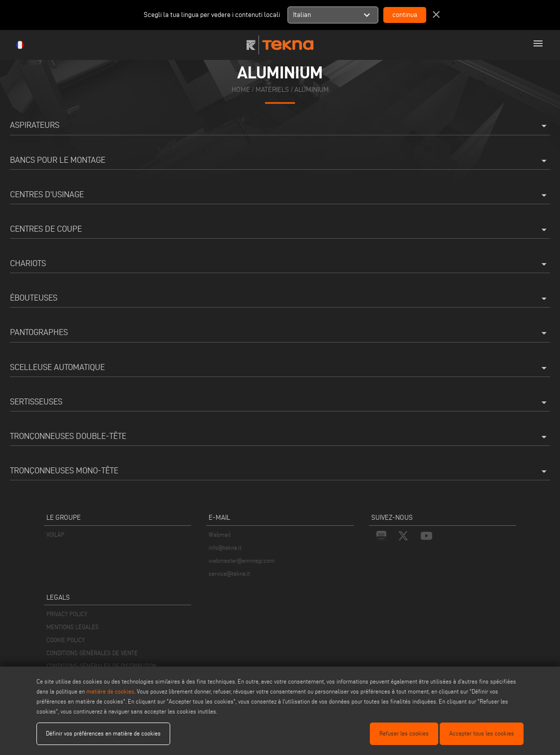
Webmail (220, 535)
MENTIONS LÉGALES (73, 627)
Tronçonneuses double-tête (280, 437)
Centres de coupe (280, 230)
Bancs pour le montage (280, 161)
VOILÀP (55, 535)
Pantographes (280, 333)
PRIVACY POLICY (67, 614)
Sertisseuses (280, 402)
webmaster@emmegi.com (242, 561)
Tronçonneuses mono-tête (280, 471)
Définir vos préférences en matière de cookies (103, 733)
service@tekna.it (229, 573)
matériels (272, 90)
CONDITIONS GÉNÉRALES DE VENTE (92, 653)
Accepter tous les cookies (482, 733)
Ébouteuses (280, 299)
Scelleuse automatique (280, 368)
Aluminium (312, 90)
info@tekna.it (225, 548)
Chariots (280, 264)
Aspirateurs (280, 126)
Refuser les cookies (404, 733)
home (241, 90)
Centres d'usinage (280, 195)
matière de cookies (110, 691)
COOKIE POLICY (66, 640)
